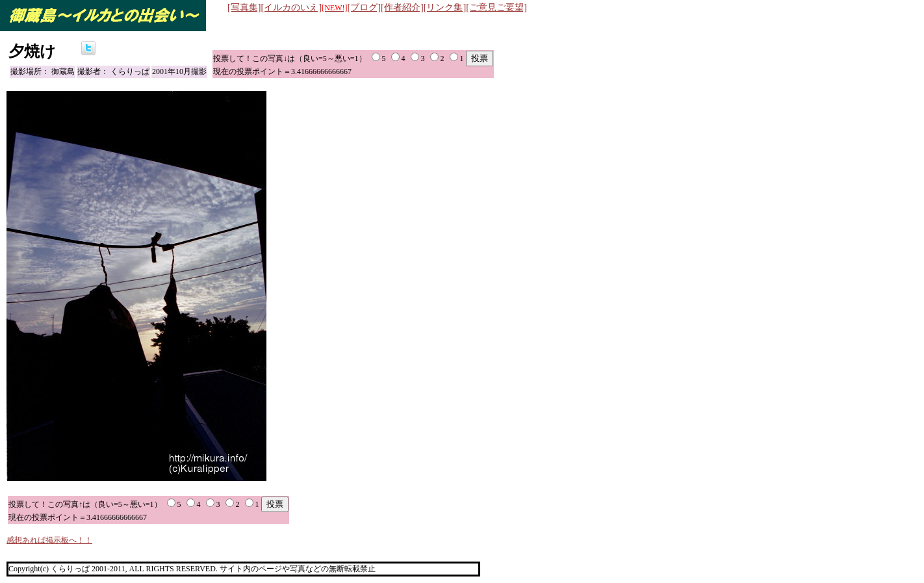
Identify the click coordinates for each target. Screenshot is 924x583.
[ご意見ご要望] (496, 7)
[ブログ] (365, 7)
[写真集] (244, 7)
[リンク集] (445, 7)
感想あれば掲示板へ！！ (49, 540)
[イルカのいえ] (304, 7)
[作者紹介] (402, 7)
